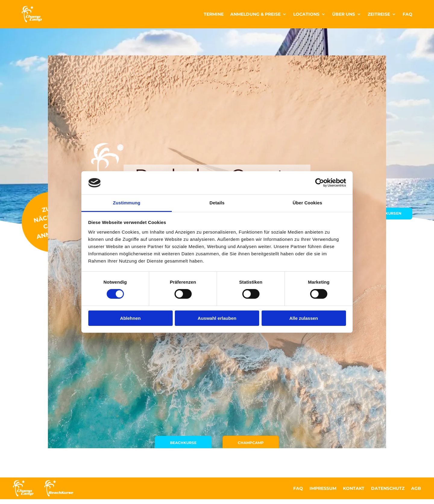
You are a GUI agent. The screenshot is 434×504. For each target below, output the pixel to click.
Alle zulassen (304, 318)
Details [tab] (217, 203)
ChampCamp (257, 387)
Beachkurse (177, 387)
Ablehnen (130, 318)
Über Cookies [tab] (307, 203)
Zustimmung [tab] (127, 203)
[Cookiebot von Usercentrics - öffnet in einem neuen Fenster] (320, 183)
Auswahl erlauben (217, 318)
